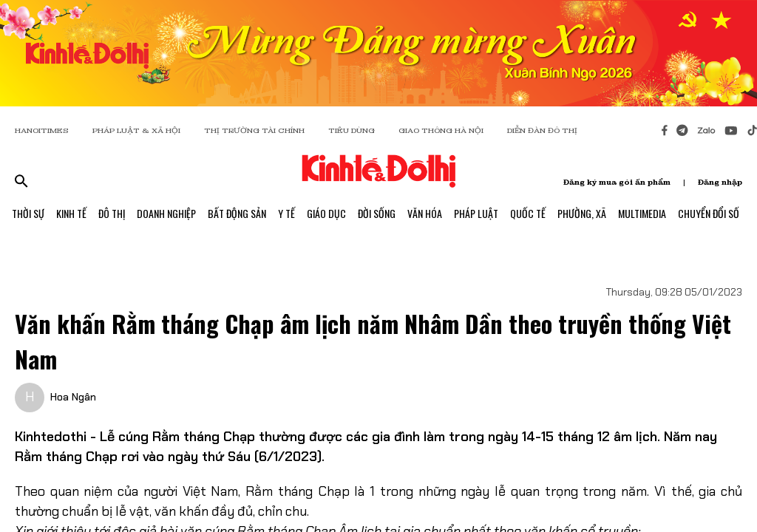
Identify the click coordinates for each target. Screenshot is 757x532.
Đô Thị (112, 213)
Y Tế (286, 213)
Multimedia (642, 213)
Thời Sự (28, 213)
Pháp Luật (476, 213)
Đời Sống (377, 213)
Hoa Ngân (73, 397)
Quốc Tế (528, 213)
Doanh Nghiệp (166, 213)
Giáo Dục (326, 213)
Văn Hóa (425, 213)
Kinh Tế (71, 213)
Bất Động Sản (237, 213)
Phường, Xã (582, 213)
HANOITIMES (42, 130)
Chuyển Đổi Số (709, 213)
